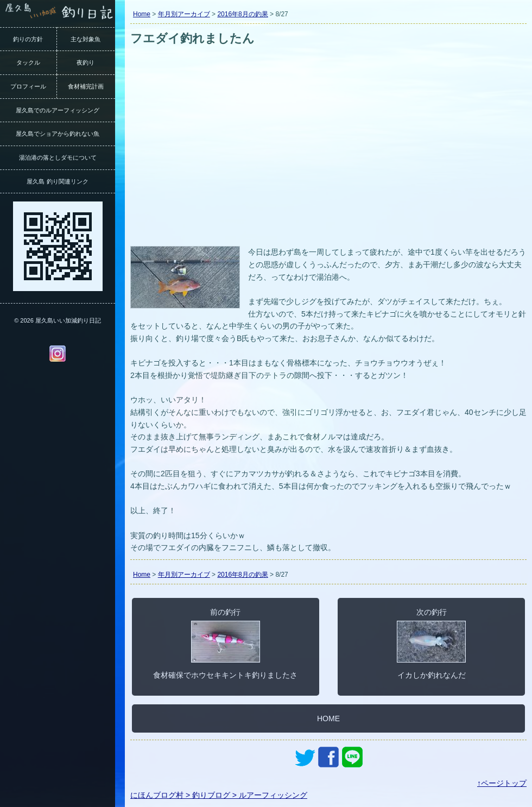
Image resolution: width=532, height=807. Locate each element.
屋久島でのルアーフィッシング (58, 110)
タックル (28, 62)
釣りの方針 (28, 39)
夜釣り (85, 62)
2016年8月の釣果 (242, 14)
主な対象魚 (85, 39)
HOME (328, 718)
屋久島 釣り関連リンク (57, 181)
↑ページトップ (502, 783)
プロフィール (28, 86)
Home (142, 14)
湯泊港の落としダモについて (58, 157)
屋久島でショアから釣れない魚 (58, 134)
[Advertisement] (328, 162)
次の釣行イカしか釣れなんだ (431, 644)
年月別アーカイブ (184, 14)
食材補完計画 (86, 86)
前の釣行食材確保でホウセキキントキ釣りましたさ (225, 644)
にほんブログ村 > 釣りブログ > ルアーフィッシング (219, 795)
